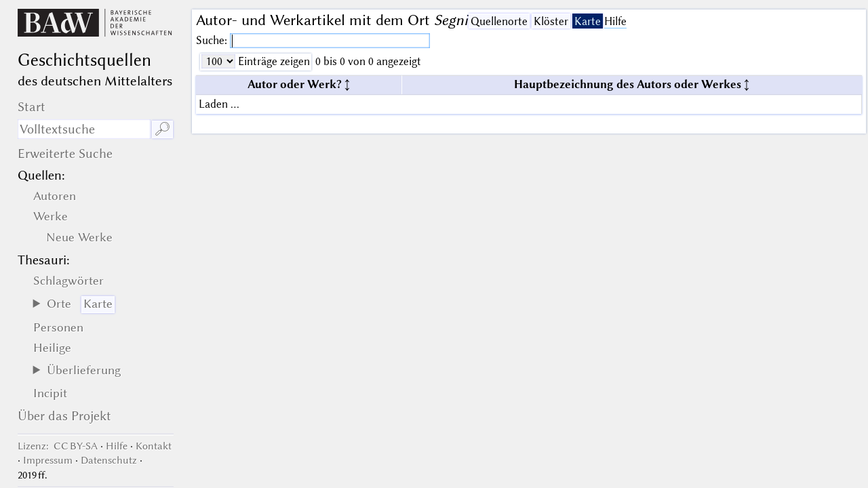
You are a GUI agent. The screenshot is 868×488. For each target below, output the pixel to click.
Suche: (213, 40)
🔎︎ (162, 129)
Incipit (50, 393)
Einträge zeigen (273, 61)
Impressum (48, 460)
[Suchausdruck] (84, 129)
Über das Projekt (64, 416)
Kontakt (154, 446)
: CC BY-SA (58, 446)
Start (32, 107)
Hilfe (615, 21)
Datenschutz (109, 460)
